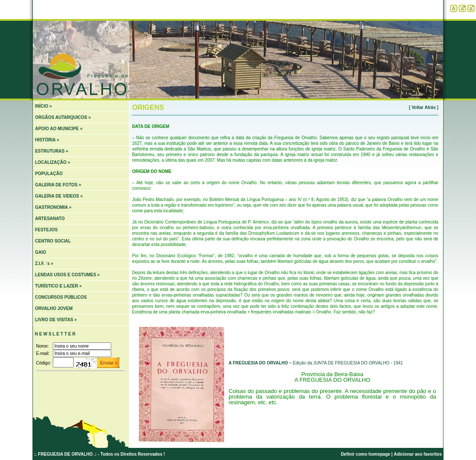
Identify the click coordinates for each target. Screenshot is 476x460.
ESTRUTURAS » (52, 151)
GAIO (41, 252)
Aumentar (462, 8)
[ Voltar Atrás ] (424, 107)
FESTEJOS (46, 230)
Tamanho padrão (454, 8)
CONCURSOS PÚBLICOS (61, 297)
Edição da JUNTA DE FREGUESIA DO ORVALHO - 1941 (316, 363)
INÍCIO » (43, 106)
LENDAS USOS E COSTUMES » (67, 275)
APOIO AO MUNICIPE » (59, 129)
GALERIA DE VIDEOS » (59, 196)
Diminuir (471, 8)
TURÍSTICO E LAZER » (58, 286)
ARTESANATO (50, 219)
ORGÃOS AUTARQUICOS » (63, 117)
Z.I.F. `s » (44, 264)
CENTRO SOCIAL (53, 241)
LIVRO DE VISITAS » (56, 320)
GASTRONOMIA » (53, 207)
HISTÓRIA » (47, 140)
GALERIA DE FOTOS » (58, 185)
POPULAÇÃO (49, 174)
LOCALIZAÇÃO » (53, 162)
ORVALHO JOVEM (54, 308)
